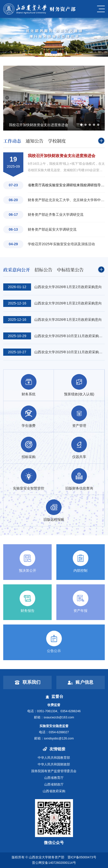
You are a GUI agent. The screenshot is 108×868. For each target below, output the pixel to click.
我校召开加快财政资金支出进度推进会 (62, 156)
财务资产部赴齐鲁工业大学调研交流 (56, 215)
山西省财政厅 (54, 785)
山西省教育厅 (54, 778)
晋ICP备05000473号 (82, 857)
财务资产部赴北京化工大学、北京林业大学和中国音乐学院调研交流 (66, 200)
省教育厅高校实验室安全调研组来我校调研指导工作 (66, 185)
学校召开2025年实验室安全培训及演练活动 (61, 244)
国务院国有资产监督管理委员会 (54, 771)
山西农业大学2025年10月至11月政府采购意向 (70, 336)
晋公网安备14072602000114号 (54, 863)
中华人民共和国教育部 (54, 758)
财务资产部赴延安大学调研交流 (52, 229)
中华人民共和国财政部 (54, 764)
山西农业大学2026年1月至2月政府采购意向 (68, 287)
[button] (54, 52)
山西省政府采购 (54, 791)
